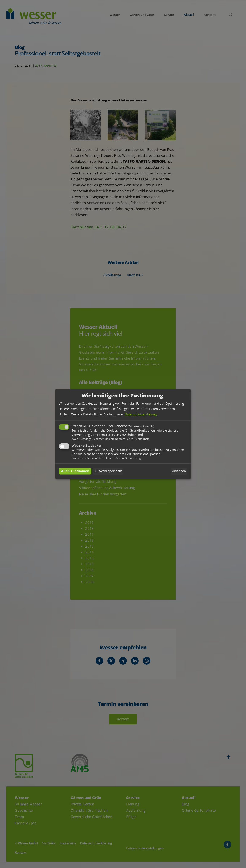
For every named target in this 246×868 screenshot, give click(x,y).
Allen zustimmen (75, 471)
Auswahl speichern (108, 471)
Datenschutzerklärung (141, 414)
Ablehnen (179, 471)
